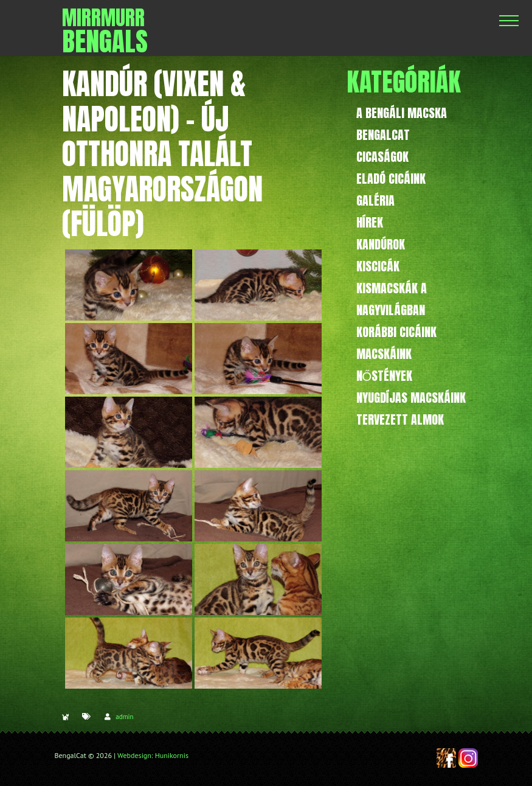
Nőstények (385, 376)
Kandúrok (381, 244)
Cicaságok (382, 157)
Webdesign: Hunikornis (153, 755)
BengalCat (383, 135)
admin (124, 717)
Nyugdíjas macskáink (411, 398)
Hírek (370, 222)
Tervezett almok (400, 419)
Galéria (375, 200)
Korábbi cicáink (396, 332)
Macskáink (384, 354)
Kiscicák (378, 266)
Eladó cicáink (391, 179)
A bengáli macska (402, 113)
